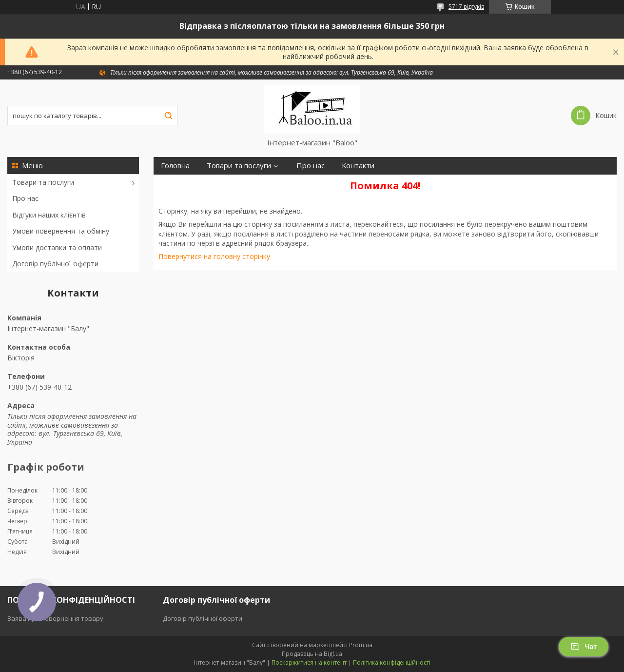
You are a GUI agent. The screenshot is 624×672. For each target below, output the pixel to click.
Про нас (25, 198)
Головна (175, 166)
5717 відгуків (466, 7)
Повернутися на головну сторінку (214, 256)
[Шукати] (168, 116)
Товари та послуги (43, 182)
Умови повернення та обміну (61, 231)
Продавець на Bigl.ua (312, 654)
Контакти (358, 166)
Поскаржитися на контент (309, 662)
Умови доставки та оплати (57, 247)
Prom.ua (361, 645)
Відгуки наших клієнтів (49, 215)
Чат (584, 647)
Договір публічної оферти (55, 264)
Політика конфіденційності (392, 662)
